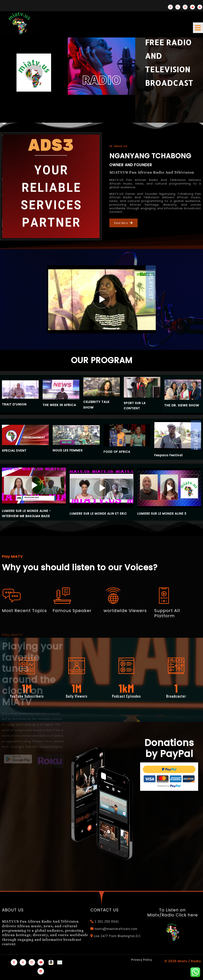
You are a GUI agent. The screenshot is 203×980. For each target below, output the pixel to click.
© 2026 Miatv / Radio (183, 961)
